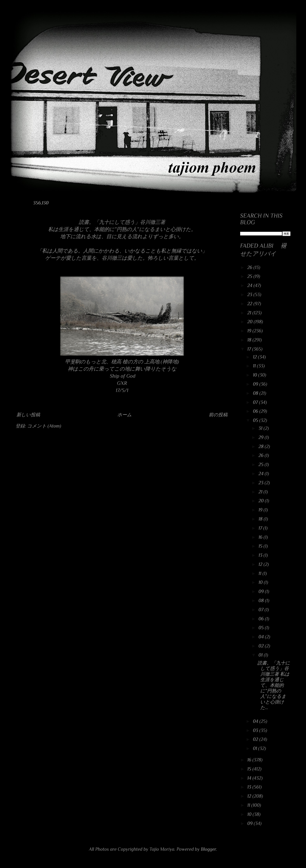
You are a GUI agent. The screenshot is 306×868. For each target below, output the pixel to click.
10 (256, 375)
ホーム (125, 415)
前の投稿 (218, 415)
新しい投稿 (28, 415)
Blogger (208, 849)
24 (250, 285)
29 (262, 437)
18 (250, 340)
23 (250, 294)
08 (256, 393)
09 (256, 384)
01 (261, 655)
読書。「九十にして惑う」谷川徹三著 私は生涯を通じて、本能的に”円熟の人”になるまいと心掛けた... (274, 685)
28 (262, 446)
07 (256, 402)
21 (250, 313)
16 (261, 537)
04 (262, 637)
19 (250, 331)
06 (256, 411)
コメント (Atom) (44, 426)
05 (256, 420)
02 (262, 646)
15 (261, 546)
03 (256, 730)
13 (261, 555)
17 (250, 349)
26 (250, 267)
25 (250, 276)
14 (250, 778)
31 (261, 428)
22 (250, 304)
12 (255, 357)
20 (251, 322)
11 (255, 366)
